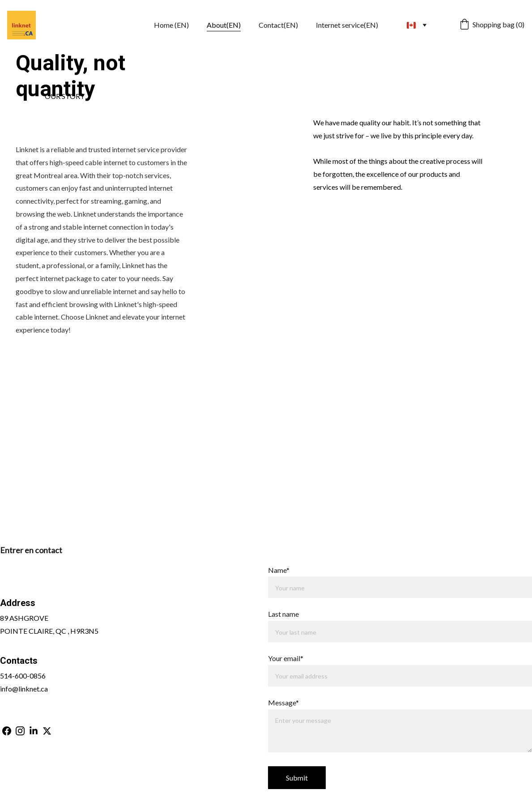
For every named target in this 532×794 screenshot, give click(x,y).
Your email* (286, 658)
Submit (297, 778)
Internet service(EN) (347, 25)
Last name (283, 614)
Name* (279, 570)
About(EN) (224, 25)
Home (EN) (171, 25)
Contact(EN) (278, 25)
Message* (283, 702)
